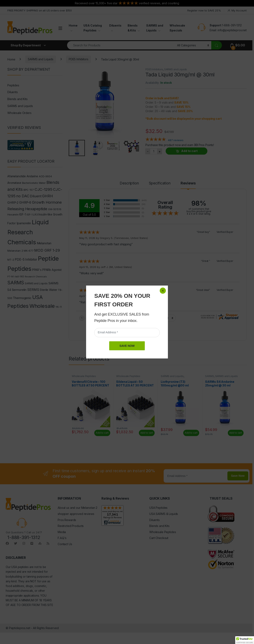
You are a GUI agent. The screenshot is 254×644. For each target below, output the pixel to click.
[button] (245, 640)
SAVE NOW (127, 346)
